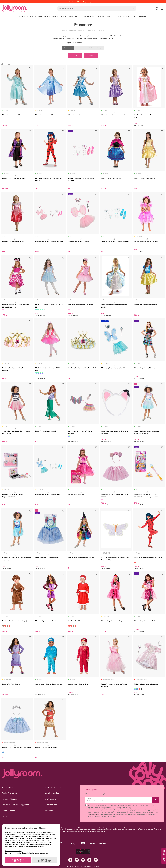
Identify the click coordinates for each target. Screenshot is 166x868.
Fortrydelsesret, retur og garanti (16, 805)
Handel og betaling (52, 793)
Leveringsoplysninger (53, 787)
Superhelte (89, 48)
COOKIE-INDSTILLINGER (44, 860)
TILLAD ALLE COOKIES (18, 860)
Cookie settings (50, 805)
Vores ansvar (49, 811)
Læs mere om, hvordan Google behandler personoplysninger (27, 853)
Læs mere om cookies (13, 851)
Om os (4, 816)
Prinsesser (100, 30)
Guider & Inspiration (10, 793)
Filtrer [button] (75, 55)
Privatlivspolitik (50, 799)
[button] (157, 9)
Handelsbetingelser (10, 799)
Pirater (79, 48)
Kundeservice (7, 787)
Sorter (91, 55)
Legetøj (65, 30)
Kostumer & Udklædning (77, 30)
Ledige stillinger (8, 811)
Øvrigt (99, 48)
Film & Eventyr (91, 30)
